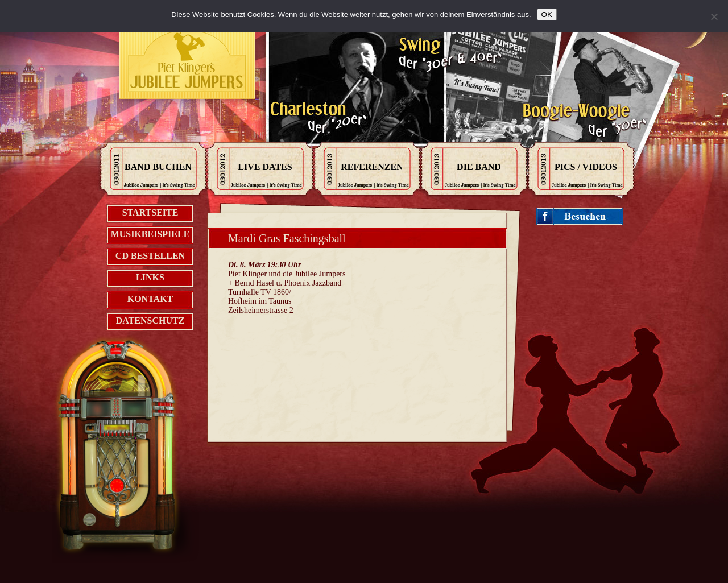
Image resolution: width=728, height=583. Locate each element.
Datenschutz (150, 321)
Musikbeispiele (150, 234)
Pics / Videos (586, 167)
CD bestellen (150, 256)
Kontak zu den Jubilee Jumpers (188, 63)
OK (547, 15)
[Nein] (714, 16)
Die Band (479, 167)
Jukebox (130, 458)
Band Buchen (158, 167)
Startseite (150, 212)
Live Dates (265, 167)
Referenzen (372, 167)
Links (150, 277)
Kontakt (150, 299)
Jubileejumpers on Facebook (580, 217)
